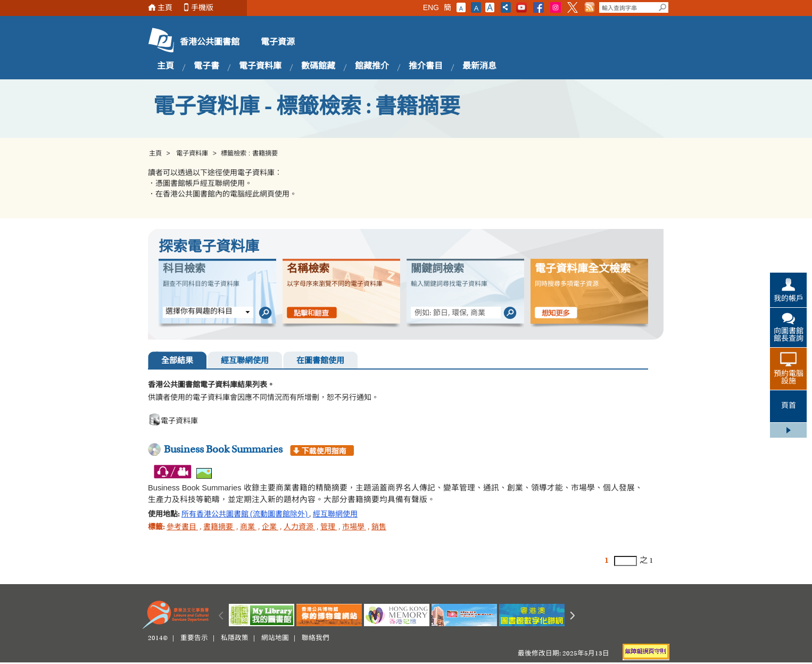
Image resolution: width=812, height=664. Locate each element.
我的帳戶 (789, 299)
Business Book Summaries (223, 450)
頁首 (789, 406)
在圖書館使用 (320, 361)
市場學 (354, 528)
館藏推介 (372, 67)
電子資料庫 (260, 67)
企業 (270, 528)
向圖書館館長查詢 (789, 335)
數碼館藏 (318, 67)
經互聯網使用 (245, 361)
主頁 (165, 8)
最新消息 (479, 67)
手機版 (202, 8)
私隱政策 (235, 638)
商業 (248, 528)
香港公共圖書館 (210, 43)
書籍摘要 (219, 528)
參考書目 (182, 528)
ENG (431, 7)
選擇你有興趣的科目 (199, 312)
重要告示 (194, 638)
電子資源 (278, 43)
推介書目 (426, 67)
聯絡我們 (316, 638)
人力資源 (299, 528)
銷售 (379, 528)
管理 (329, 528)
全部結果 (177, 361)
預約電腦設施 (789, 378)
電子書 (206, 67)
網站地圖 (275, 638)
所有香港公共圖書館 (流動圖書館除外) (245, 515)
